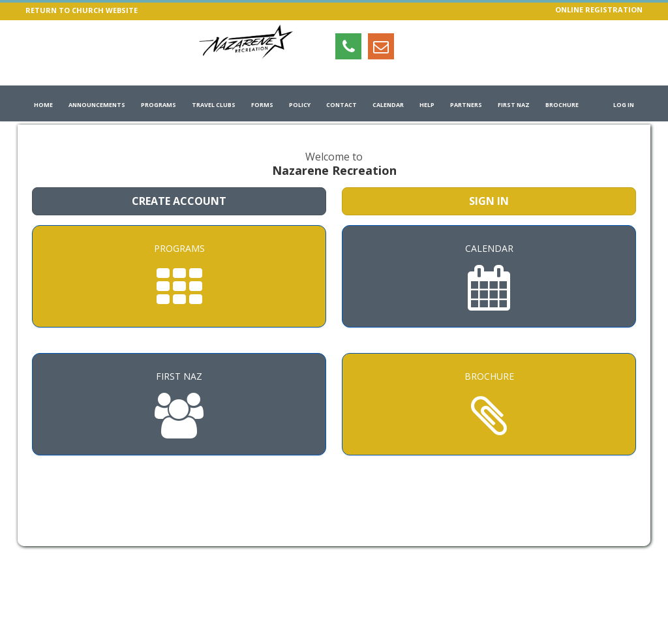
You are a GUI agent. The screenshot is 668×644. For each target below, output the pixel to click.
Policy (300, 105)
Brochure (562, 105)
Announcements (97, 105)
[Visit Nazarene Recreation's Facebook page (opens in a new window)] (446, 46)
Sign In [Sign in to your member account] (489, 201)
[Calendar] (489, 276)
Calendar (388, 105)
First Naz (514, 105)
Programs (159, 105)
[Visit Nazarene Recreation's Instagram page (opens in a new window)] (414, 46)
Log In (624, 105)
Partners (466, 105)
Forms (262, 105)
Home (43, 105)
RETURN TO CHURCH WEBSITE (82, 10)
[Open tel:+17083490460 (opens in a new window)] (348, 46)
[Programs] (179, 276)
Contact (342, 105)
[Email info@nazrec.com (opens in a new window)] (381, 46)
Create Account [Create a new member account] (179, 201)
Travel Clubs (214, 105)
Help (427, 105)
